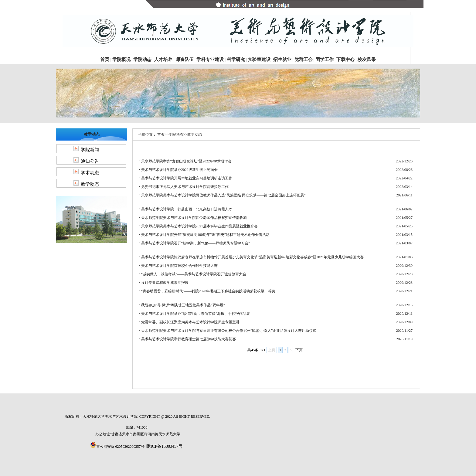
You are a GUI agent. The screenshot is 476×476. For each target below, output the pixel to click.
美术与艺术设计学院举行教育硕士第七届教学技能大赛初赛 (189, 339)
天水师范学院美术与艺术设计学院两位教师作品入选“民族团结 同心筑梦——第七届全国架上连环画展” (223, 195)
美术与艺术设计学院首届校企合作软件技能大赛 (179, 266)
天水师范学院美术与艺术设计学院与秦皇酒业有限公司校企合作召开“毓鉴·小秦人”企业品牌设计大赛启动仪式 (229, 331)
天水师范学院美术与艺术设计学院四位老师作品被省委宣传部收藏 (194, 218)
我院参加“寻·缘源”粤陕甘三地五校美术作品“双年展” (183, 305)
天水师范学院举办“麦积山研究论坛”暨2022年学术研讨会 (187, 161)
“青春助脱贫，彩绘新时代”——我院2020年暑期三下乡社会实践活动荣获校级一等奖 (208, 291)
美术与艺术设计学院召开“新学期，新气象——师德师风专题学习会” (196, 243)
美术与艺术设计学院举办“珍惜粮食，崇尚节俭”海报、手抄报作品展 (196, 314)
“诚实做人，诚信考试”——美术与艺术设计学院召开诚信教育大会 (194, 274)
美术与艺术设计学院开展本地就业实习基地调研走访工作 (187, 178)
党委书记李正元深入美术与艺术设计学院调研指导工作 (185, 187)
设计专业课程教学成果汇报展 (165, 283)
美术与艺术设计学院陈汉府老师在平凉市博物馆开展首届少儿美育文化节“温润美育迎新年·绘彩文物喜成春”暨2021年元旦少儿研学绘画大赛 (253, 257)
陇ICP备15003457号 (165, 446)
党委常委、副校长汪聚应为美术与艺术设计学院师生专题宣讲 (190, 322)
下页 (299, 350)
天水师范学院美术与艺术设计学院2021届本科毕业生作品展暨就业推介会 (199, 226)
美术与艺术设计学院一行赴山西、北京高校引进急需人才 (187, 209)
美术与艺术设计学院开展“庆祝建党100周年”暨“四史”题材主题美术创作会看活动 (205, 235)
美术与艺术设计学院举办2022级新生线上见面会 (179, 170)
